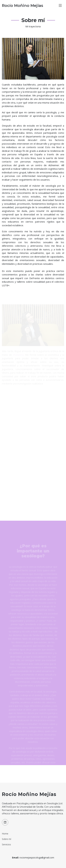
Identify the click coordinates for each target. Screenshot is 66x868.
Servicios (6, 845)
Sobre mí (7, 839)
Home (5, 834)
